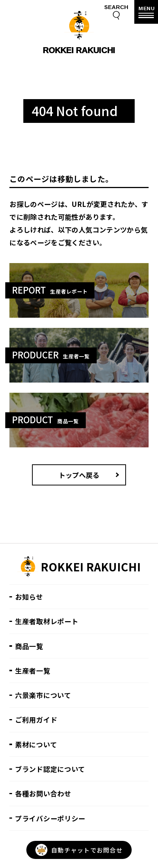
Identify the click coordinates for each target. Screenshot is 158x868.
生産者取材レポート (47, 621)
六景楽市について (43, 695)
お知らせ (29, 597)
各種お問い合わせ (43, 793)
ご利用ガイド (36, 720)
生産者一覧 (33, 671)
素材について (36, 744)
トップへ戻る (79, 475)
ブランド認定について (50, 769)
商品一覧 (29, 646)
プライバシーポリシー (50, 818)
